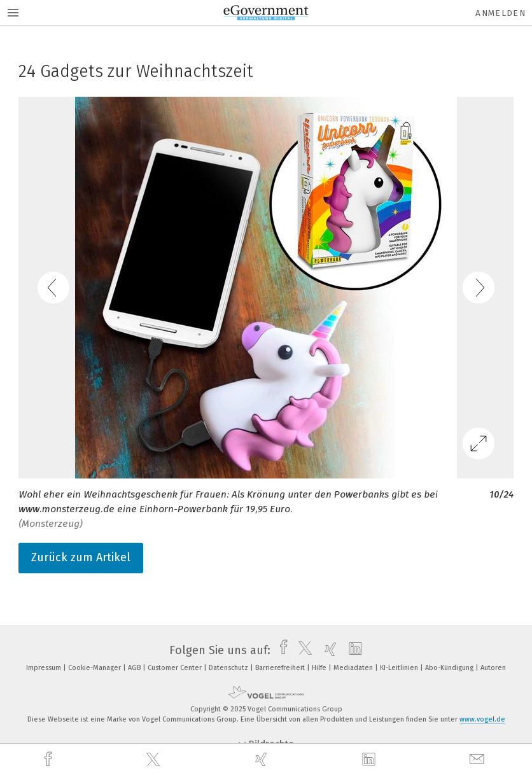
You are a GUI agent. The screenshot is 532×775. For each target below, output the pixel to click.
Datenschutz (229, 668)
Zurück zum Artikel (81, 557)
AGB (135, 668)
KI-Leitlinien (400, 668)
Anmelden (500, 13)
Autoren (493, 668)
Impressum (45, 668)
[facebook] (50, 759)
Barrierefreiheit (281, 668)
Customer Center (176, 668)
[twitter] (155, 760)
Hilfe (320, 668)
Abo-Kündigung (450, 668)
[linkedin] (370, 760)
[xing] (263, 759)
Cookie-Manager (95, 668)
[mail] (479, 759)
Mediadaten (354, 668)
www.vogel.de (482, 719)
